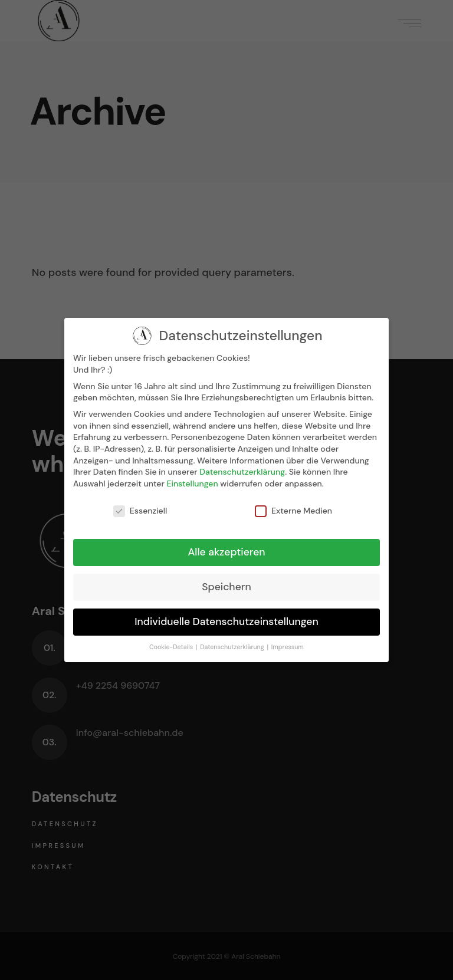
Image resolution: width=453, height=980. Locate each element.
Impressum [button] (288, 647)
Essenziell (140, 511)
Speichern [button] (226, 587)
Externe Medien (293, 511)
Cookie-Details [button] (172, 647)
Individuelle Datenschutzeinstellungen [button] (226, 621)
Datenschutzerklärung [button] (233, 647)
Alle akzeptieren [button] (226, 552)
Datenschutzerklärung (242, 472)
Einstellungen (192, 484)
